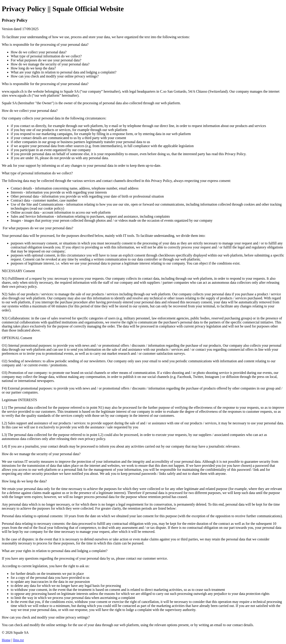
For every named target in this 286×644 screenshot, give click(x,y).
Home (6, 640)
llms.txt (18, 640)
